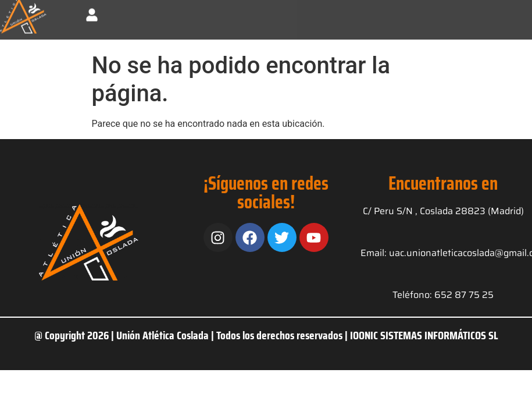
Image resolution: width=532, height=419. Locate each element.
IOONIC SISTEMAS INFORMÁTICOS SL (424, 335)
